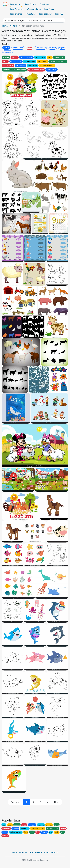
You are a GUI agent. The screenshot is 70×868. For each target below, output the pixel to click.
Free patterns (45, 14)
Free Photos (31, 4)
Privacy (39, 852)
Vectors (13, 26)
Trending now (18, 48)
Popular (62, 48)
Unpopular (7, 52)
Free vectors (16, 4)
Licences (23, 852)
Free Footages (17, 9)
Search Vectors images (14, 20)
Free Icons (49, 9)
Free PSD (59, 14)
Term (31, 852)
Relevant (52, 48)
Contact (55, 852)
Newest (30, 48)
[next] (57, 802)
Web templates (34, 9)
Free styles (31, 14)
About (46, 852)
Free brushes (16, 14)
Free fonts (44, 4)
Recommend (41, 48)
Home (5, 26)
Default (6, 48)
